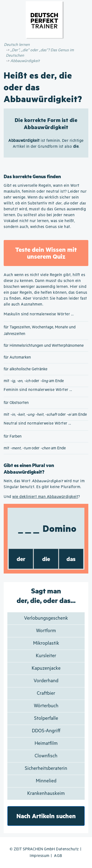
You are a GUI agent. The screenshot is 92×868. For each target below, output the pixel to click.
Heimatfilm (46, 743)
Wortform (46, 631)
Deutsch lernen (17, 45)
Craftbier (46, 693)
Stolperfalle (46, 718)
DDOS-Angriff (46, 731)
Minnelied (46, 781)
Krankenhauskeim (46, 794)
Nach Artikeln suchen (46, 816)
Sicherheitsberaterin (46, 768)
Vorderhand (46, 681)
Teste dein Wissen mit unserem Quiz (46, 253)
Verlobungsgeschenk (46, 618)
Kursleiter (46, 656)
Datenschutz (67, 849)
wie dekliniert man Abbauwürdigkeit (45, 497)
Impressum (40, 856)
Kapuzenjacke (46, 668)
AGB (58, 856)
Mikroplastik (46, 643)
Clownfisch (46, 756)
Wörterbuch (46, 706)
